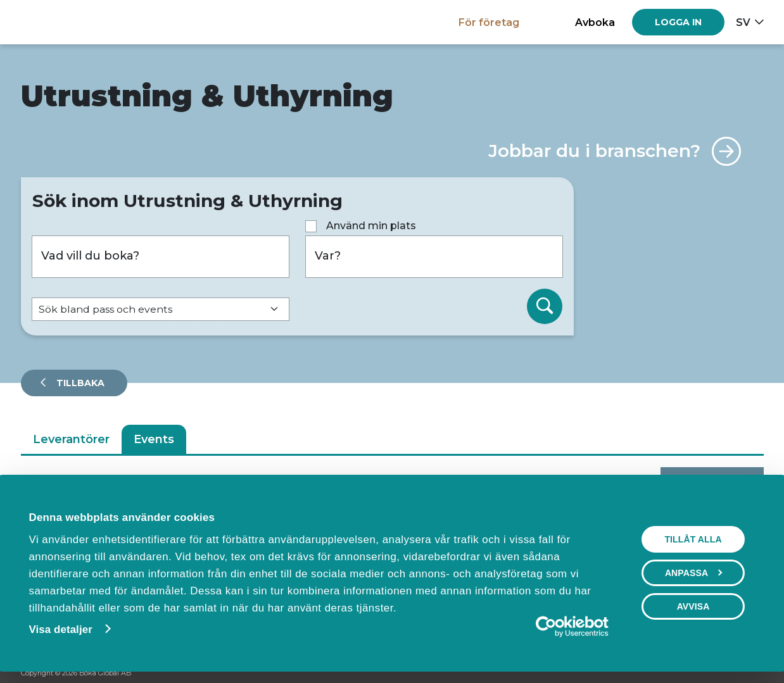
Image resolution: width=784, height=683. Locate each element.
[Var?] (434, 257)
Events (154, 439)
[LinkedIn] (757, 674)
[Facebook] (709, 674)
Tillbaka (79, 383)
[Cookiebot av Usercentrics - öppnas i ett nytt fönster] (554, 627)
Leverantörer (71, 439)
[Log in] (678, 22)
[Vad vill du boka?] (161, 257)
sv (743, 22)
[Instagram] (733, 674)
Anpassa (695, 573)
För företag (489, 22)
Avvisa (695, 606)
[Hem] (65, 22)
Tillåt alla (695, 539)
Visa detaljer (59, 630)
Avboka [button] (595, 22)
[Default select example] (161, 309)
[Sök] (545, 306)
